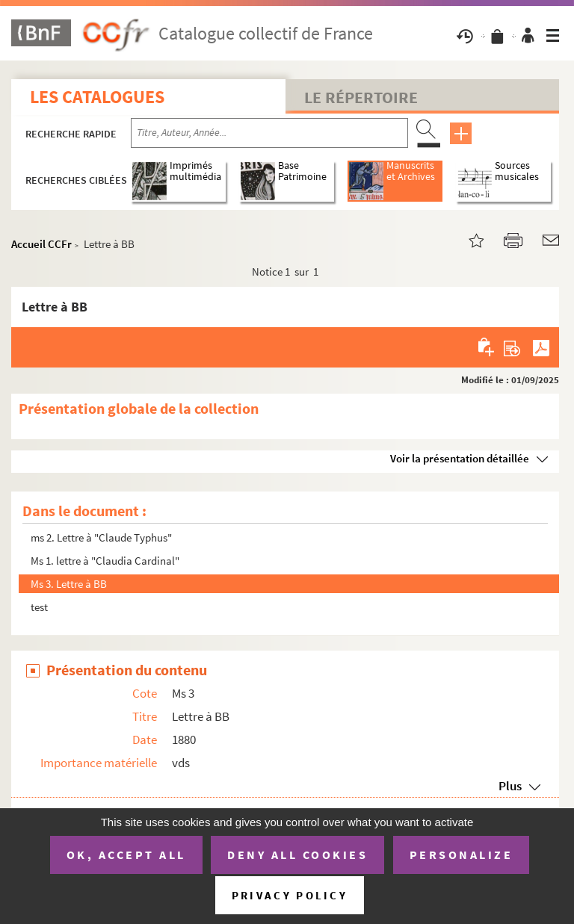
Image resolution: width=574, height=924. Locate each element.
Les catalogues (97, 97)
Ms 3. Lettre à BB (69, 584)
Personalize (462, 855)
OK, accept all (126, 855)
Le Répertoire (361, 97)
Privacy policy (290, 895)
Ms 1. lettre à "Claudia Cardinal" (105, 561)
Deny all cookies (297, 855)
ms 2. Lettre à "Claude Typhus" (101, 537)
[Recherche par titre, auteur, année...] (269, 133)
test (39, 607)
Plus (510, 786)
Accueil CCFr (41, 244)
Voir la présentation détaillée (460, 458)
